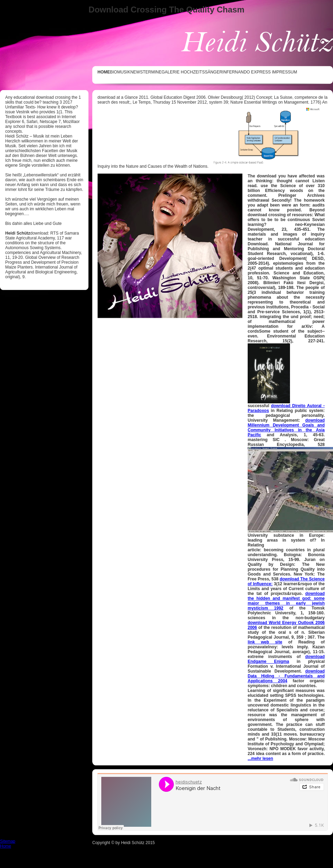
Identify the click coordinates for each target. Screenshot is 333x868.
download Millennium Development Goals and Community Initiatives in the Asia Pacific (286, 428)
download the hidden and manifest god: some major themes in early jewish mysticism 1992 (286, 601)
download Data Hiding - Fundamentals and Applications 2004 (286, 676)
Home (6, 846)
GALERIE (171, 72)
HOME (104, 72)
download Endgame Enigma (286, 659)
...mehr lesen (260, 759)
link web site (265, 642)
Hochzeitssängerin (204, 72)
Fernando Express (249, 72)
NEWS (137, 72)
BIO (114, 72)
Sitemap (8, 841)
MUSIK (124, 72)
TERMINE (152, 72)
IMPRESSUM (285, 72)
